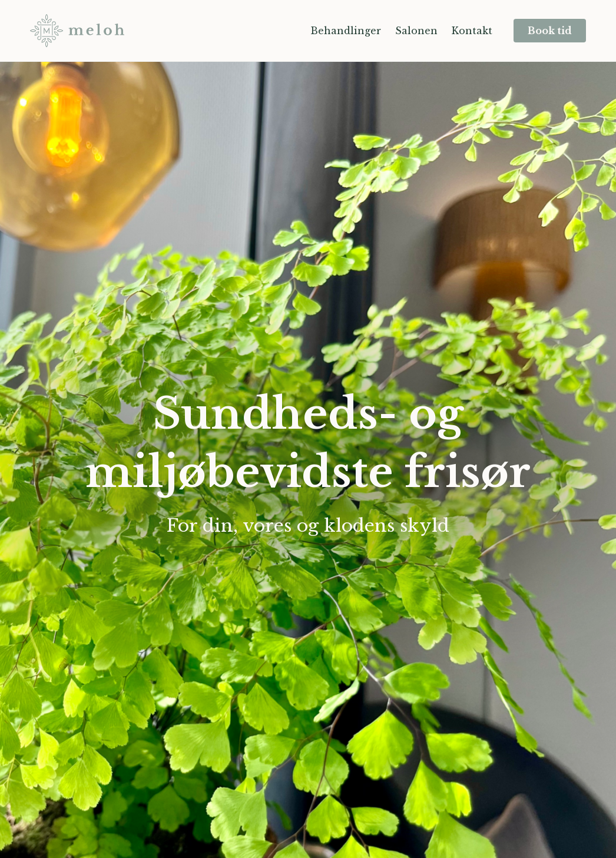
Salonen (416, 31)
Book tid (550, 31)
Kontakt (472, 31)
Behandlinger (346, 31)
